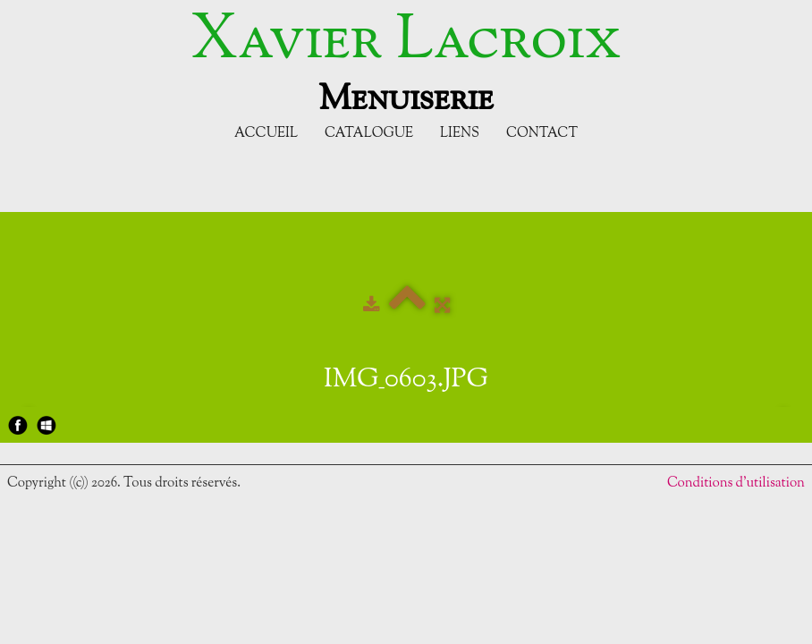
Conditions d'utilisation (736, 483)
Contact (542, 134)
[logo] (406, 61)
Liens (460, 134)
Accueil (266, 134)
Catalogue (369, 134)
